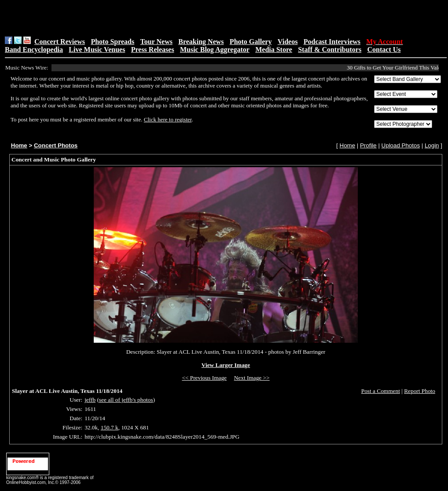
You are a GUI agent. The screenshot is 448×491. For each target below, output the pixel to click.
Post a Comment (381, 391)
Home (19, 145)
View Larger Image (226, 365)
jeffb (90, 400)
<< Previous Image (204, 378)
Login (432, 145)
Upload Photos (401, 145)
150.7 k (110, 427)
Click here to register (168, 119)
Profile (368, 145)
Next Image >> (252, 378)
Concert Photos (56, 145)
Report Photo (420, 391)
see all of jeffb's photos (126, 400)
